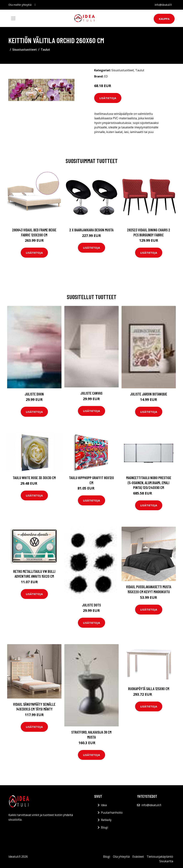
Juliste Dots (91, 605)
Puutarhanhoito (112, 813)
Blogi (104, 827)
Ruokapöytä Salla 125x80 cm (149, 689)
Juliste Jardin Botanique (149, 394)
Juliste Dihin (34, 394)
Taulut (45, 50)
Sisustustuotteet (25, 50)
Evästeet (138, 857)
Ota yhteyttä (121, 857)
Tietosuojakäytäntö (160, 857)
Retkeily (106, 820)
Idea (104, 805)
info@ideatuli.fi (163, 5)
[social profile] (35, 5)
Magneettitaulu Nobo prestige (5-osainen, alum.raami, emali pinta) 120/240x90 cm (149, 483)
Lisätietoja (108, 98)
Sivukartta (166, 861)
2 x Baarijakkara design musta (91, 230)
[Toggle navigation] (13, 18)
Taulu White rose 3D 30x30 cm (34, 478)
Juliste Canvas (91, 393)
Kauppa (164, 19)
